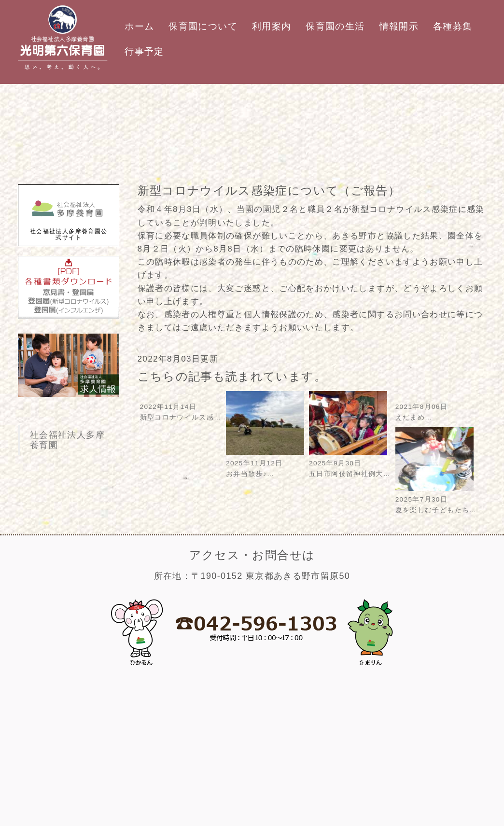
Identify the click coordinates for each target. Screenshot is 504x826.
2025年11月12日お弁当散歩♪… (265, 463)
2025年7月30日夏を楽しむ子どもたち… (436, 499)
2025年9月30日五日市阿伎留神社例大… (350, 463)
